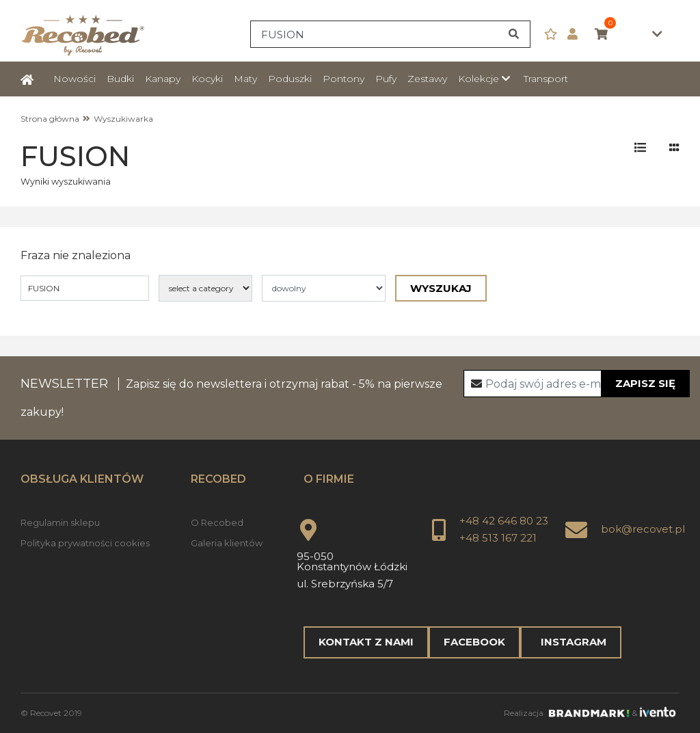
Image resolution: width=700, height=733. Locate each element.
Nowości (75, 79)
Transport (546, 79)
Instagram (571, 642)
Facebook (474, 642)
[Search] (390, 34)
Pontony (344, 79)
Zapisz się (645, 383)
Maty (245, 79)
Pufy (386, 79)
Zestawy (427, 79)
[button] (578, 35)
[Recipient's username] (577, 384)
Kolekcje (479, 79)
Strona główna (50, 119)
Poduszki (290, 79)
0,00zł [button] (629, 35)
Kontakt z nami (366, 642)
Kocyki (207, 79)
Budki (120, 79)
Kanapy (163, 79)
